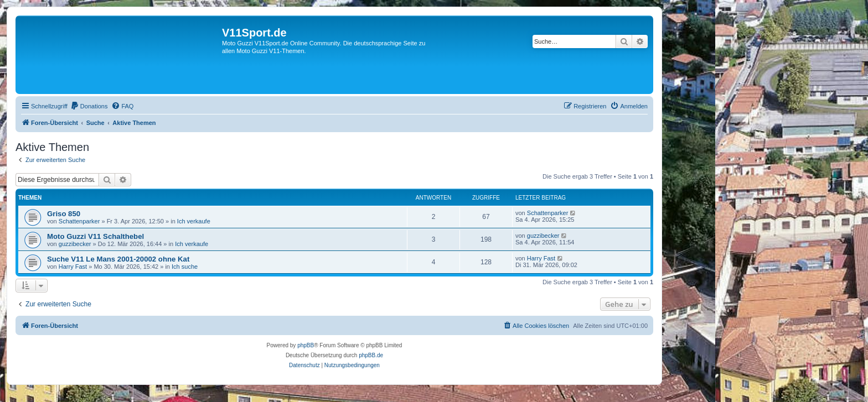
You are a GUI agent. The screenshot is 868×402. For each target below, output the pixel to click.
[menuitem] (89, 106)
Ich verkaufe (194, 221)
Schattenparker (79, 221)
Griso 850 (64, 214)
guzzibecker (75, 244)
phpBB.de (371, 355)
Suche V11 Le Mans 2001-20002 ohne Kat (118, 259)
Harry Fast (73, 267)
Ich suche (185, 267)
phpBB (306, 345)
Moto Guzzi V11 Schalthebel (95, 236)
